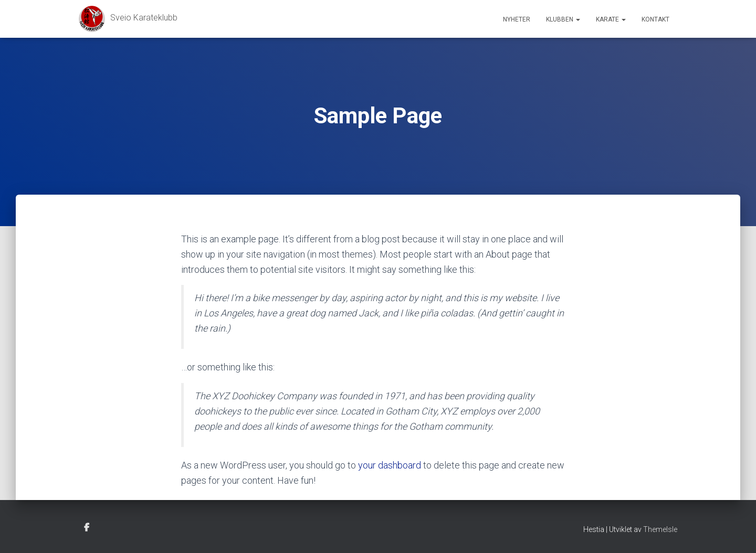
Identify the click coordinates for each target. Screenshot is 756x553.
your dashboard (390, 465)
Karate (611, 19)
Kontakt (655, 19)
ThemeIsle (660, 529)
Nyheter (517, 19)
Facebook (87, 528)
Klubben (563, 19)
